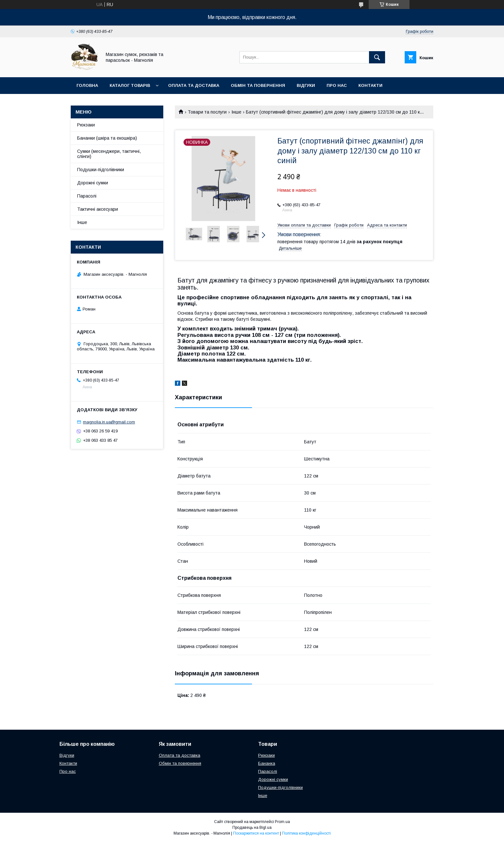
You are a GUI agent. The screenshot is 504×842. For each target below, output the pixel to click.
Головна (87, 85)
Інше (236, 112)
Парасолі (87, 196)
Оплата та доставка (194, 85)
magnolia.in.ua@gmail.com (109, 422)
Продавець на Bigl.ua (252, 828)
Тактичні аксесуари (98, 209)
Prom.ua (282, 822)
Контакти (370, 85)
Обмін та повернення (258, 85)
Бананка (267, 763)
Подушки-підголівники (101, 170)
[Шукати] (377, 57)
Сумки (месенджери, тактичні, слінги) (109, 154)
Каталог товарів (130, 85)
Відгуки (306, 85)
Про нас (337, 85)
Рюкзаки (86, 125)
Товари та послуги (207, 112)
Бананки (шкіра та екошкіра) (107, 138)
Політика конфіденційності (306, 833)
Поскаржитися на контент (256, 833)
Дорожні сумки (93, 183)
